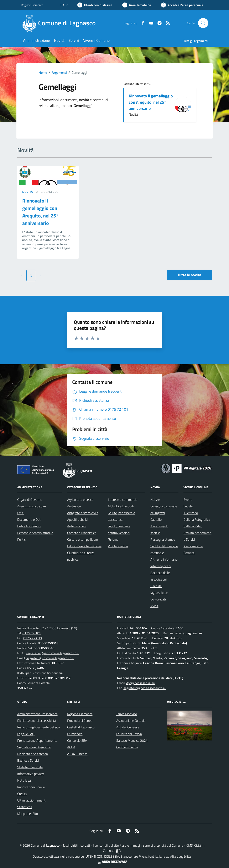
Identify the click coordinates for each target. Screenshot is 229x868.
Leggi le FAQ (26, 734)
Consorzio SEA (77, 740)
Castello (156, 519)
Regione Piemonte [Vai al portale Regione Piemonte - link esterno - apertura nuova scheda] (32, 5)
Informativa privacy (31, 774)
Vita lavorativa (118, 546)
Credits (22, 794)
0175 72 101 (32, 633)
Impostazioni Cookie (31, 787)
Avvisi (154, 606)
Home (43, 72)
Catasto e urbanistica (82, 533)
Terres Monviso (127, 714)
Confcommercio (127, 747)
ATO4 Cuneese (77, 754)
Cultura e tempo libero (82, 539)
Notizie (155, 500)
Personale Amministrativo (35, 533)
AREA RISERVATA (112, 862)
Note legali (25, 780)
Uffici (21, 513)
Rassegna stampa (163, 539)
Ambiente (74, 506)
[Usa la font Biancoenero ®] (95, 5)
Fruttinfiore (75, 734)
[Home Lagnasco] (61, 23)
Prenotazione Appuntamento (37, 740)
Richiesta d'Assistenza (33, 754)
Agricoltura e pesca (80, 500)
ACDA (71, 747)
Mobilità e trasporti (121, 506)
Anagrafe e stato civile (83, 513)
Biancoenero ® (131, 856)
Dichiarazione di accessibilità (37, 721)
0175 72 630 (33, 638)
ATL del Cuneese (128, 727)
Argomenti (59, 72)
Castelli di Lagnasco (81, 727)
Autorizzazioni (77, 526)
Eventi (188, 500)
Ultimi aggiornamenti (32, 800)
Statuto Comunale (30, 767)
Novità (28, 192)
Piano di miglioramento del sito (38, 727)
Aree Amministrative (32, 506)
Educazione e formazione (84, 546)
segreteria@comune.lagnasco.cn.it (50, 658)
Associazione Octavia (131, 721)
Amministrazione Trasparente (37, 714)
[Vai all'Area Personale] (182, 5)
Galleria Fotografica (197, 519)
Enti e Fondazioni (29, 526)
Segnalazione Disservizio (34, 747)
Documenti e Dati (29, 519)
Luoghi (188, 506)
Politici (22, 539)
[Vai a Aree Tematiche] (137, 5)
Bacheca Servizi (28, 760)
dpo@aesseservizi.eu (141, 683)
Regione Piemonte (80, 714)
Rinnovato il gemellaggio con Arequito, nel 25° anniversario (151, 102)
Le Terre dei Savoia (129, 734)
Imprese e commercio (123, 500)
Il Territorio (191, 513)
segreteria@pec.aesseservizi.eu (145, 688)
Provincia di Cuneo (80, 721)
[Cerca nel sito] (203, 23)
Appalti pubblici (78, 519)
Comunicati (158, 599)
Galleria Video (193, 526)
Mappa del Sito (28, 814)
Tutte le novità (189, 275)
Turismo (113, 539)
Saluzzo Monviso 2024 (132, 740)
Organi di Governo (30, 500)
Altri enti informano (164, 559)
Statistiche (25, 807)
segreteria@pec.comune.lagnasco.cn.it (52, 653)
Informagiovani (161, 566)
